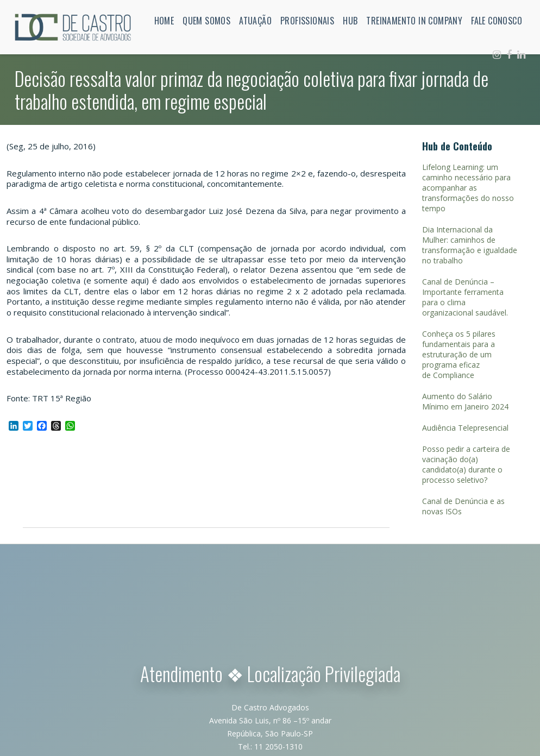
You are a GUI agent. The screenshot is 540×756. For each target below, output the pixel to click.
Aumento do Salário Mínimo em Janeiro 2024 (465, 401)
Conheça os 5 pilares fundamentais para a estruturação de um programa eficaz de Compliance (459, 354)
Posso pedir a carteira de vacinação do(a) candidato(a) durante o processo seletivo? (466, 464)
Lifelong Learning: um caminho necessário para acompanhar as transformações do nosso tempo (468, 188)
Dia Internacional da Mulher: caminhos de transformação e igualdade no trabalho (470, 245)
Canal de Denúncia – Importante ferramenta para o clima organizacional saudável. (465, 297)
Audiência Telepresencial (465, 428)
